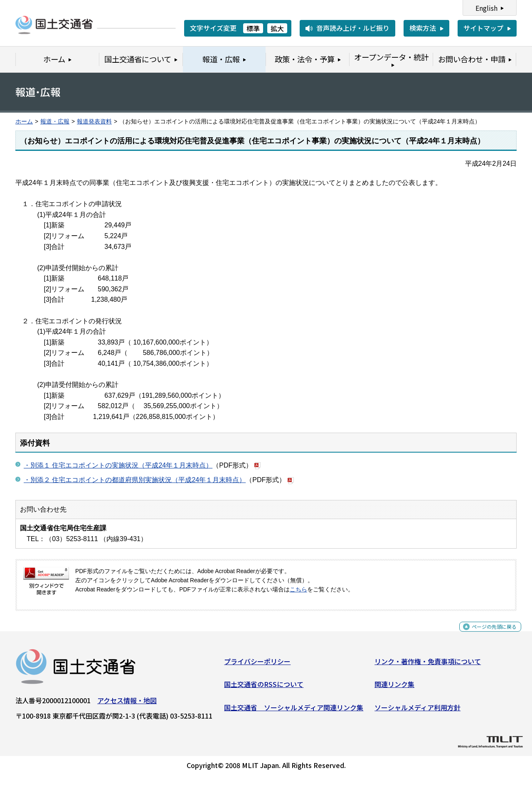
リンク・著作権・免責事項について (428, 665)
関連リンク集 (394, 687)
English (486, 8)
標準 (253, 28)
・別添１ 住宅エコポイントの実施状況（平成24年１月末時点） (118, 465)
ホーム (24, 122)
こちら (298, 590)
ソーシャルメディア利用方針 (417, 711)
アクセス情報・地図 (127, 704)
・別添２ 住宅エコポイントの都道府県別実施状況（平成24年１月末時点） (135, 480)
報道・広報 (55, 122)
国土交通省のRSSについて (264, 687)
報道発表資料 (94, 122)
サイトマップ (483, 28)
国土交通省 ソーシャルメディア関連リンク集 (294, 711)
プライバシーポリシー (257, 665)
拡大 (277, 28)
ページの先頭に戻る (487, 634)
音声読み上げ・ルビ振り (353, 28)
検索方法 (423, 28)
